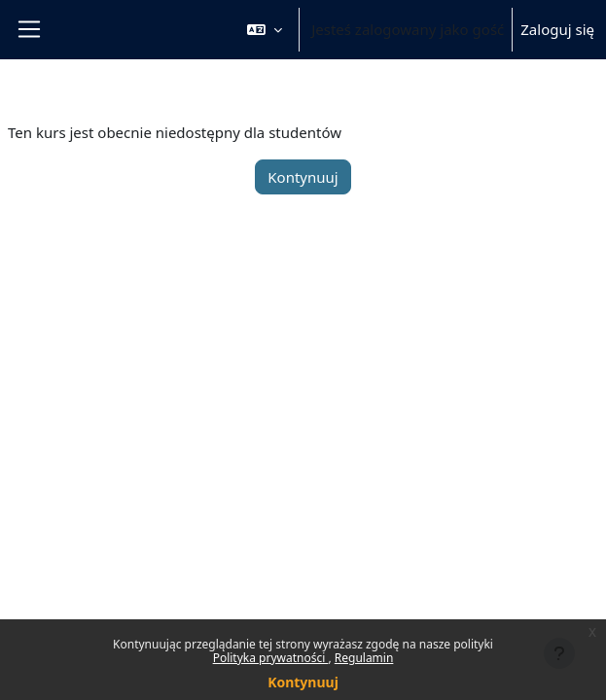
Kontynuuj (303, 682)
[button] (265, 30)
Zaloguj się (557, 29)
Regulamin (364, 658)
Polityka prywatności (271, 658)
